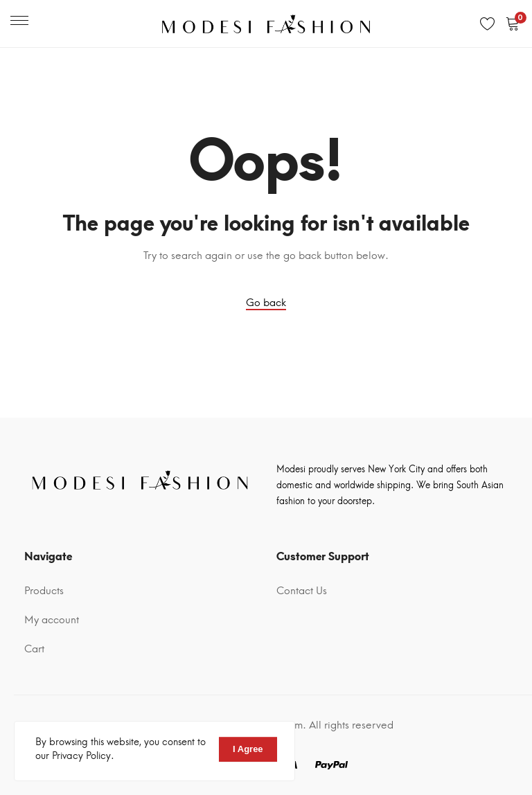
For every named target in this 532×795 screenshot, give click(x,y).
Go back (266, 303)
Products (44, 591)
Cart (34, 649)
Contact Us (302, 591)
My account (52, 620)
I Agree (248, 749)
